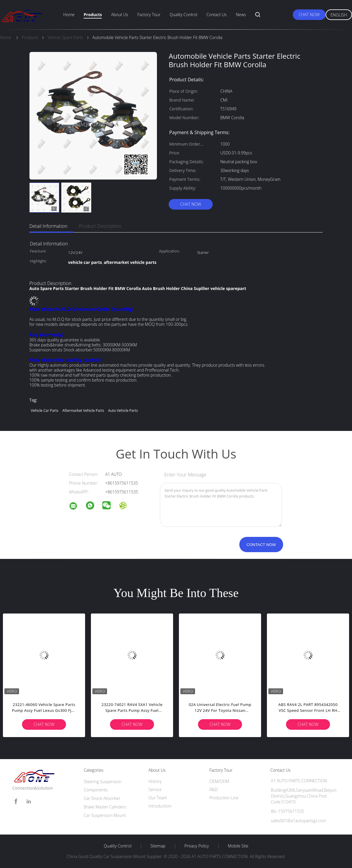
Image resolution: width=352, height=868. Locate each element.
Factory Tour (149, 15)
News (241, 15)
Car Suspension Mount (105, 815)
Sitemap (158, 846)
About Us (120, 15)
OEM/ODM (219, 781)
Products (93, 15)
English (339, 15)
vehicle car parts (45, 411)
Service (155, 789)
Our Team (158, 798)
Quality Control (183, 15)
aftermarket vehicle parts (83, 411)
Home (69, 15)
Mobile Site (238, 846)
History (155, 781)
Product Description (100, 226)
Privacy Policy (197, 846)
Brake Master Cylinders (105, 807)
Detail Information (48, 226)
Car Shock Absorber (102, 798)
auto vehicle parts (123, 411)
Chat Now (309, 15)
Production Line (224, 798)
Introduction (160, 806)
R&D (214, 789)
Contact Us (217, 15)
